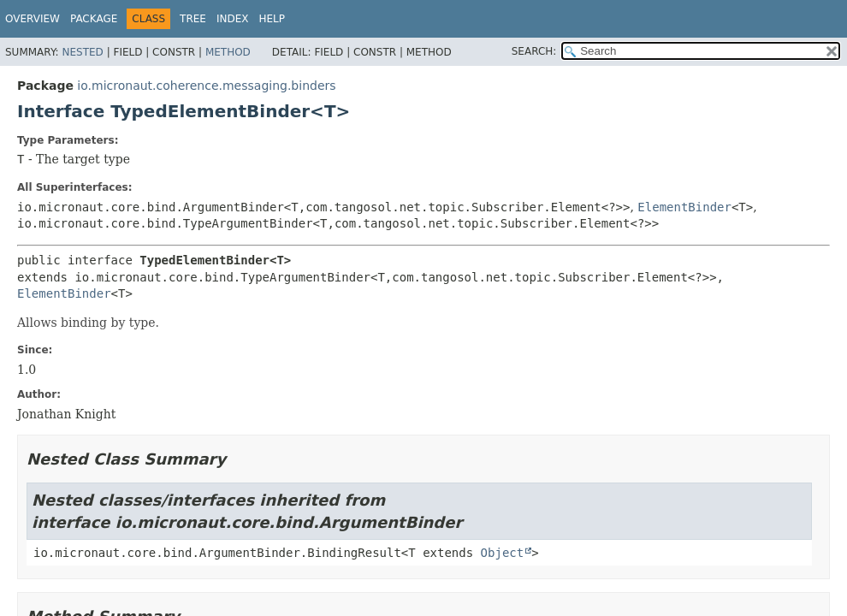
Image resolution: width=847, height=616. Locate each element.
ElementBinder (684, 207)
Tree (193, 19)
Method (228, 52)
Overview (33, 19)
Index (233, 19)
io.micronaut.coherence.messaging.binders (206, 86)
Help (272, 19)
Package (94, 19)
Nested (82, 52)
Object (503, 553)
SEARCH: (534, 51)
